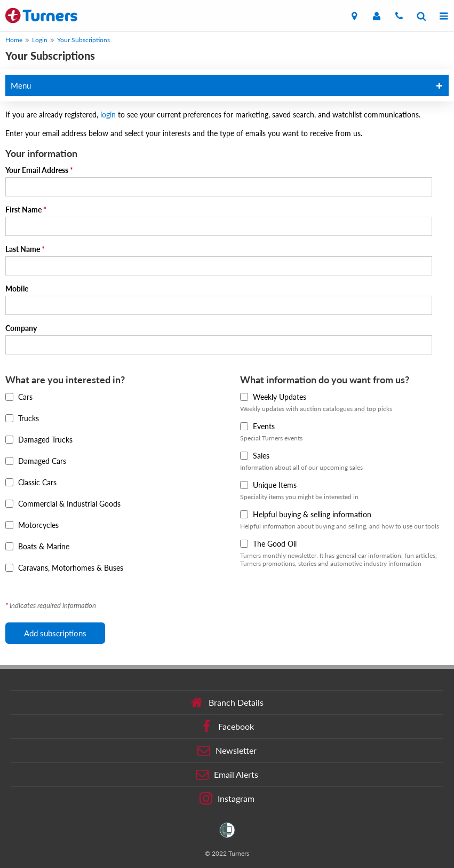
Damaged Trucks (39, 440)
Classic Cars (31, 482)
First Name (26, 210)
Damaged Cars (36, 461)
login (109, 115)
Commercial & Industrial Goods (63, 504)
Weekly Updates (273, 397)
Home (14, 40)
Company (21, 328)
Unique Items (268, 485)
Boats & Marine (37, 546)
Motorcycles (32, 525)
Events (257, 426)
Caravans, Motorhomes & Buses (64, 568)
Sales (255, 456)
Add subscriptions (55, 633)
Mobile (17, 289)
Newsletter (227, 751)
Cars (19, 397)
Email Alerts (227, 775)
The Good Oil (268, 544)
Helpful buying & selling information (306, 514)
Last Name (25, 249)
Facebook (227, 727)
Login (40, 40)
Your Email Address (39, 170)
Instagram (227, 799)
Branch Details (227, 703)
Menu (21, 85)
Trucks (22, 418)
